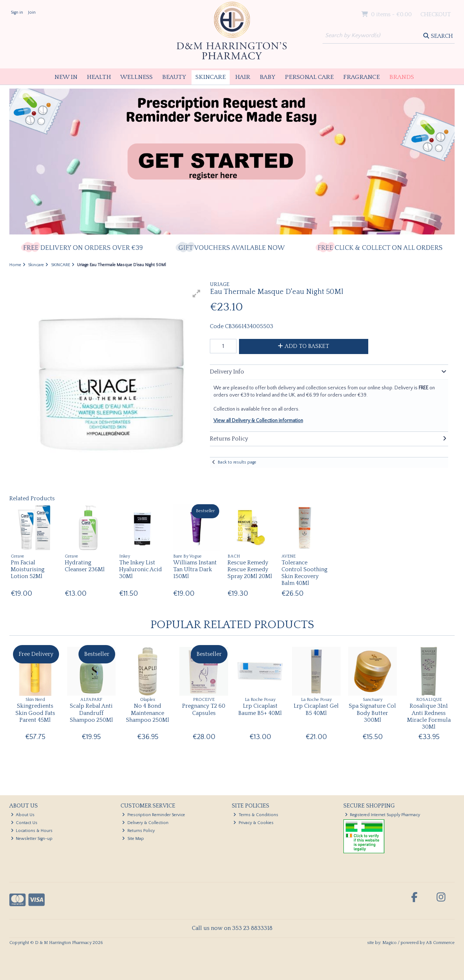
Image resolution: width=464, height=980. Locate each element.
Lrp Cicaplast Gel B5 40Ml (316, 709)
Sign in (17, 12)
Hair (243, 77)
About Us (23, 815)
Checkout (436, 14)
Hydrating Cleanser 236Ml (85, 566)
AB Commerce (440, 943)
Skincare (211, 77)
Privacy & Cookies (253, 823)
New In (66, 77)
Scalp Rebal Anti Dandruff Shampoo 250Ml (91, 713)
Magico (389, 943)
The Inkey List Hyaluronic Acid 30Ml (141, 569)
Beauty (174, 77)
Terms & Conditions (256, 815)
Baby (267, 77)
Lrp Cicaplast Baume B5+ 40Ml (260, 709)
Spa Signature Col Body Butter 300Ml (372, 713)
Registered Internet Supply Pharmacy (383, 815)
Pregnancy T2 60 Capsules (204, 709)
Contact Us (24, 823)
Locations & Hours (32, 831)
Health (99, 77)
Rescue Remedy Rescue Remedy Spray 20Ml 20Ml (250, 569)
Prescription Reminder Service (154, 815)
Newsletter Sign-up (32, 839)
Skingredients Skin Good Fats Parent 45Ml (35, 713)
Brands (402, 77)
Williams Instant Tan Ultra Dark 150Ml (195, 569)
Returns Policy (138, 831)
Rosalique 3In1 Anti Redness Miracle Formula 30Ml (429, 716)
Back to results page (237, 462)
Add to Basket (303, 346)
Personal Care (309, 77)
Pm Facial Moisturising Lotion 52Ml (28, 569)
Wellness (136, 77)
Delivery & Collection (145, 823)
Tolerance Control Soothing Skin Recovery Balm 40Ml (305, 573)
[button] (197, 294)
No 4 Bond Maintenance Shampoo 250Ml (148, 713)
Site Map (133, 839)
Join (32, 12)
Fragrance (361, 77)
